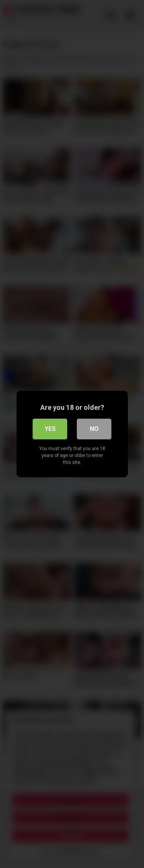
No (94, 429)
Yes (50, 429)
